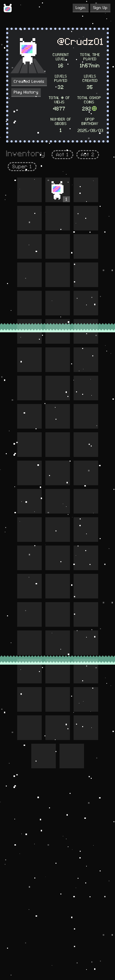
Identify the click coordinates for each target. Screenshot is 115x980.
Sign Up (100, 8)
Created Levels (29, 82)
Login (81, 8)
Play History (26, 92)
